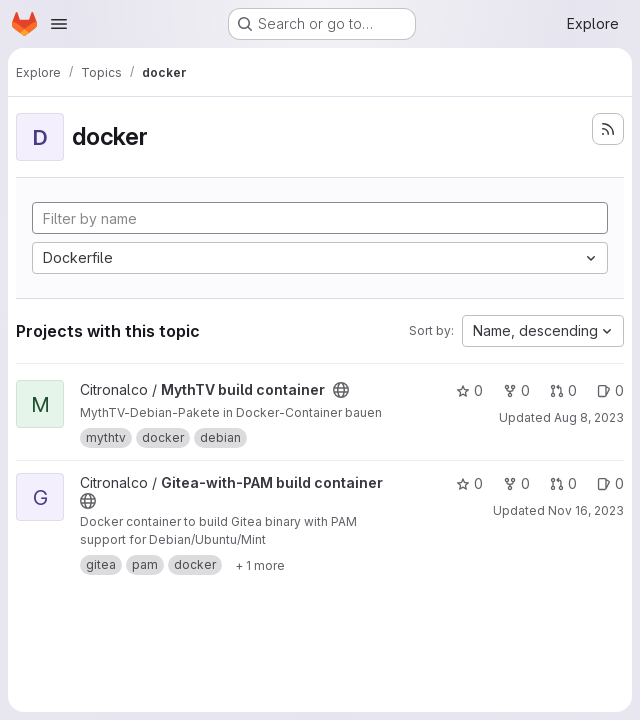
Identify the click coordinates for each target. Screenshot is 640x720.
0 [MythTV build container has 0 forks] (516, 390)
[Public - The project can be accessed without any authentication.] (341, 390)
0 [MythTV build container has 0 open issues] (610, 390)
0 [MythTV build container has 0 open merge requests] (563, 390)
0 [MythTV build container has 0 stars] (469, 390)
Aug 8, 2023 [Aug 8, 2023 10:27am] (589, 417)
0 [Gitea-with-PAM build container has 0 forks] (516, 483)
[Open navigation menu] (59, 24)
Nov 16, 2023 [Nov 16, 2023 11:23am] (586, 510)
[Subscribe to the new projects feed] (608, 129)
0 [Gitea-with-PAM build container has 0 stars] (469, 483)
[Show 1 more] (260, 565)
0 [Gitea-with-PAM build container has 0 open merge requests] (563, 483)
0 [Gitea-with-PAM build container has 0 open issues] (610, 483)
